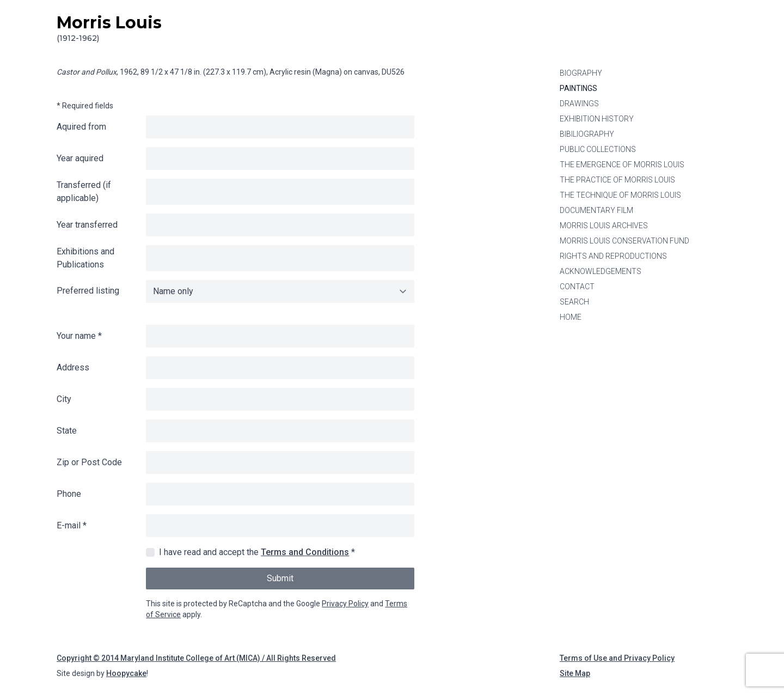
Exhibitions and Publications (85, 258)
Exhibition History (597, 119)
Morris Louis (109, 28)
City (64, 399)
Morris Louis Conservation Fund (624, 241)
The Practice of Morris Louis (617, 180)
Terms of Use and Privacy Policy (617, 658)
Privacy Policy (345, 604)
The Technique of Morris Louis (620, 195)
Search (574, 302)
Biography (581, 73)
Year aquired (80, 158)
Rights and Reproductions (613, 256)
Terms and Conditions (305, 552)
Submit (280, 578)
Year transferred (87, 225)
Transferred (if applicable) (84, 191)
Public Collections (598, 149)
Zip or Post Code (89, 462)
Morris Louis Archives (604, 226)
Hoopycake (126, 673)
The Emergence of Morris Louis (622, 165)
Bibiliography (587, 134)
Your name (79, 336)
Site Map (575, 673)
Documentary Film (596, 210)
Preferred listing (88, 291)
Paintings (578, 88)
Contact (577, 287)
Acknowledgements (601, 271)
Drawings (579, 104)
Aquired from (81, 127)
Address (73, 367)
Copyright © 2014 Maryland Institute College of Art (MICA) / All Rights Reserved (196, 658)
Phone (69, 494)
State (67, 431)
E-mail (72, 525)
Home (571, 317)
